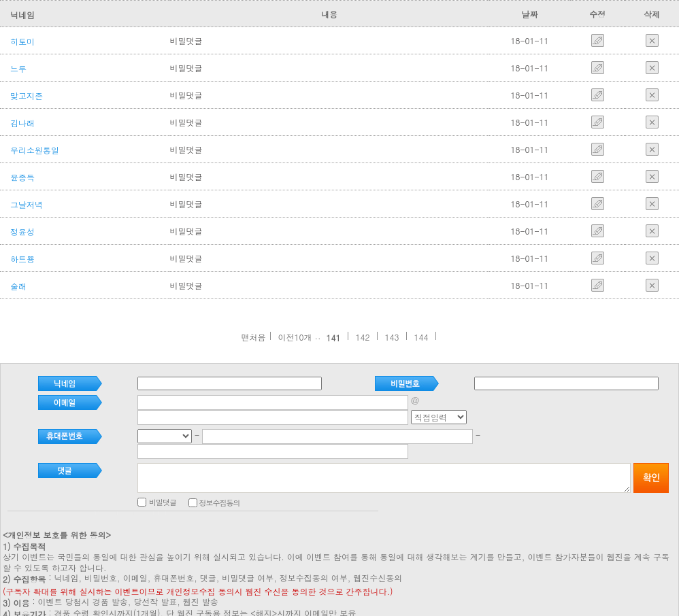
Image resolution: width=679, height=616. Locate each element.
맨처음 (253, 336)
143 (392, 336)
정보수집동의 (235, 473)
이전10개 (295, 336)
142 (363, 336)
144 (421, 336)
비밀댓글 (209, 472)
